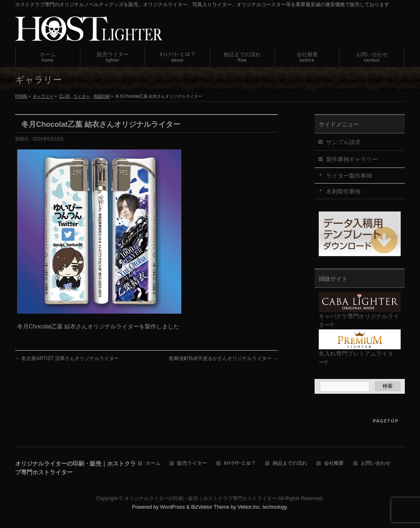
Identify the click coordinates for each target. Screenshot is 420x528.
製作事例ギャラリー (352, 159)
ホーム (153, 463)
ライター (82, 96)
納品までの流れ (290, 463)
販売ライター (192, 463)
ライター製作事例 (349, 176)
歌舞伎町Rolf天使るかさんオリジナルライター (223, 358)
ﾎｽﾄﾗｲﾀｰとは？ (240, 463)
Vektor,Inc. (249, 507)
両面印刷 (102, 96)
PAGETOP (386, 421)
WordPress (172, 507)
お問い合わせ (376, 463)
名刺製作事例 (343, 191)
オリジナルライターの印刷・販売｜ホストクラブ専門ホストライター (201, 498)
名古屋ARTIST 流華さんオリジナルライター (67, 358)
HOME (21, 96)
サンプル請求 (343, 142)
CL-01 (65, 96)
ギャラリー (43, 96)
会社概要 (334, 463)
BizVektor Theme (210, 507)
